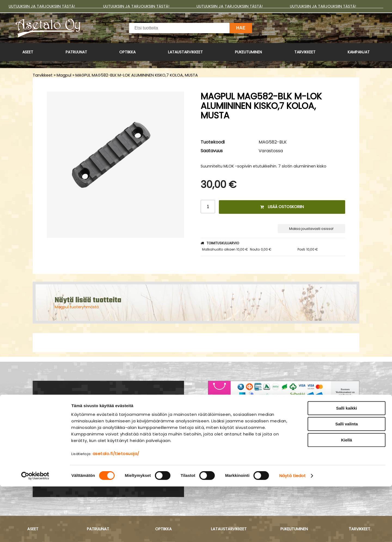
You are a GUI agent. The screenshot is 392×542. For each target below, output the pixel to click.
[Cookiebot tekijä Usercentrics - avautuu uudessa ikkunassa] (35, 531)
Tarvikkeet (305, 52)
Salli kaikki (347, 463)
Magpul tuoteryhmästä (77, 307)
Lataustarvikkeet (185, 52)
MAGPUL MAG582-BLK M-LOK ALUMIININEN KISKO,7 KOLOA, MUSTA (137, 75)
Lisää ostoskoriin (282, 207)
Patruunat (76, 52)
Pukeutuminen (248, 52)
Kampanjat (359, 52)
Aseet (28, 52)
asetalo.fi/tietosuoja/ (116, 509)
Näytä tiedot (293, 531)
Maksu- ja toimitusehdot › (239, 431)
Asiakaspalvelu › (227, 424)
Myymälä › (220, 446)
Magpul (64, 75)
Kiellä (347, 495)
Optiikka (127, 52)
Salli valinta (347, 479)
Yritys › (216, 438)
